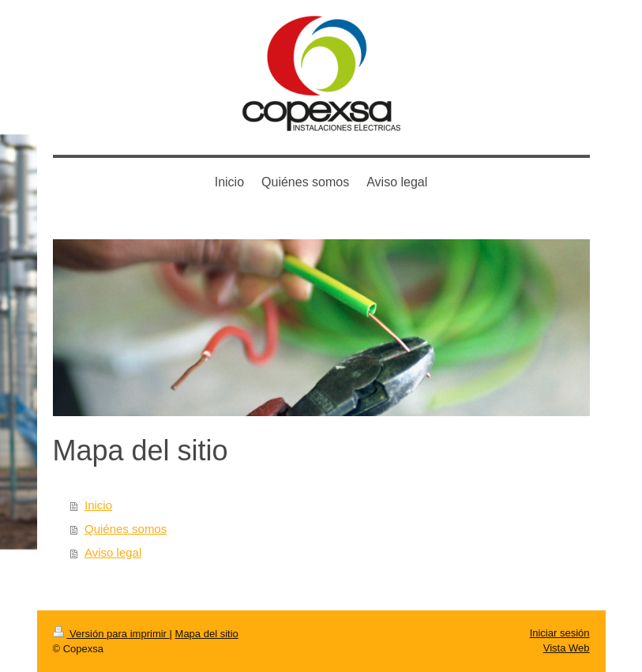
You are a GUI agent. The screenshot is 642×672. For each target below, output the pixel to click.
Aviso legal (113, 552)
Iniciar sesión (560, 633)
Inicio (98, 505)
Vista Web (567, 648)
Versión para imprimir (111, 634)
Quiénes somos (126, 529)
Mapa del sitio (207, 634)
